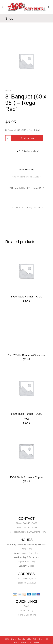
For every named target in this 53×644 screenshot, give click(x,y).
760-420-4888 (30, 527)
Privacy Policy (26, 610)
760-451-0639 (30, 523)
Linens (8, 90)
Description (26, 170)
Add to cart (27, 138)
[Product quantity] (8, 138)
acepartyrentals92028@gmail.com (29, 532)
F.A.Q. (26, 606)
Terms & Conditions (27, 615)
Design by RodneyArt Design (26, 642)
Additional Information (27, 177)
